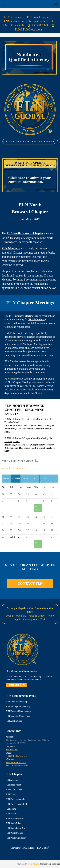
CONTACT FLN (30, 583)
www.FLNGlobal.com (16, 762)
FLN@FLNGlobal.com (16, 756)
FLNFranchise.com (38, 17)
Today (44, 479)
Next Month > (54, 479)
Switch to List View (15, 468)
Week (6, 479)
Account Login (37, 21)
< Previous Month (35, 479)
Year (25, 479)
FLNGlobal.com (14, 17)
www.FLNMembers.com (17, 766)
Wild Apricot (34, 864)
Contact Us (18, 25)
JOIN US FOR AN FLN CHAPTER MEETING (30, 567)
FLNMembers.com (13, 21)
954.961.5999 (38, 25)
